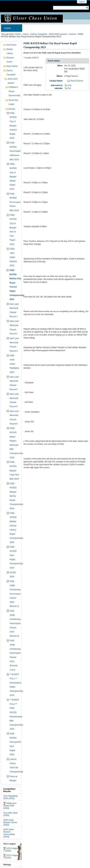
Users (26, 34)
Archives (30, 28)
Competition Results (9, 790)
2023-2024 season (58, 34)
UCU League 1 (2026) (11, 849)
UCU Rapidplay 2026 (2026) (10, 797)
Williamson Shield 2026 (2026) (10, 806)
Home (7, 28)
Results (72, 28)
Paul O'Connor (77, 81)
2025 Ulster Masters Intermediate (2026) (9, 833)
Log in (82, 2)
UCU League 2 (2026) (11, 856)
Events (73, 34)
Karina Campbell (39, 34)
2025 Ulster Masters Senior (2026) (10, 822)
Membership (54, 28)
